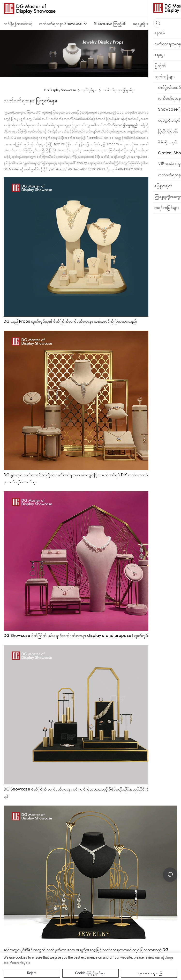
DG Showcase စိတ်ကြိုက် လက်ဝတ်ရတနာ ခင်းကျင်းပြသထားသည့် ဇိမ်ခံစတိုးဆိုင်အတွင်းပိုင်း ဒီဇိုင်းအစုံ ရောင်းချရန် (89, 793)
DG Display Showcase (60, 90)
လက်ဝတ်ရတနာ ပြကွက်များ (119, 90)
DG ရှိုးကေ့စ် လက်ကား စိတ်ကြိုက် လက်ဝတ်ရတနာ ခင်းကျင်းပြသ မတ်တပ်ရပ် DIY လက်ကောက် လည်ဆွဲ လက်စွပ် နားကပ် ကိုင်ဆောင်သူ (89, 479)
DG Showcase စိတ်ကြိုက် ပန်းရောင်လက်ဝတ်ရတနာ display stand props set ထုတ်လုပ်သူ (78, 636)
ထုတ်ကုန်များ (89, 90)
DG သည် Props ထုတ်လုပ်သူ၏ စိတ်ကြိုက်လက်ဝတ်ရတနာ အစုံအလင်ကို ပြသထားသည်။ (70, 322)
